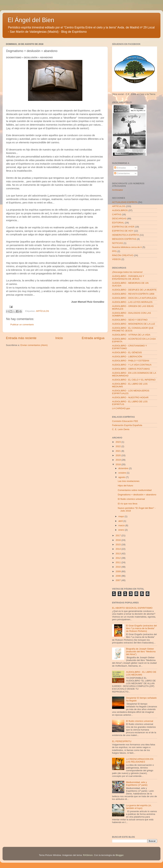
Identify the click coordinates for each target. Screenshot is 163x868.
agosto (122, 477)
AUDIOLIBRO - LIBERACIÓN (127, 357)
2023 (119, 442)
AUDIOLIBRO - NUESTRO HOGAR (130, 397)
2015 (119, 545)
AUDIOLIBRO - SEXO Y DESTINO (130, 320)
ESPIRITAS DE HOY (123, 231)
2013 (119, 554)
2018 (119, 464)
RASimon (88, 855)
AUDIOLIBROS (120, 210)
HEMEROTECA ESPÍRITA (126, 235)
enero (122, 530)
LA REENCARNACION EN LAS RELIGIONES (140, 760)
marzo (122, 525)
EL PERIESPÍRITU (122, 741)
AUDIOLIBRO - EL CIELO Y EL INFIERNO (134, 380)
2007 (119, 580)
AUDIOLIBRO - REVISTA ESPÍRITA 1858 (133, 294)
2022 (119, 446)
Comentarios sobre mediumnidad (135, 490)
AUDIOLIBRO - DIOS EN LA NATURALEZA (134, 298)
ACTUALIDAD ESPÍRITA (125, 202)
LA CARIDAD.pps (121, 408)
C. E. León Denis (121, 429)
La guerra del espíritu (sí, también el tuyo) (139, 807)
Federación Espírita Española (127, 425)
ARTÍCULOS (42, 311)
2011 (119, 562)
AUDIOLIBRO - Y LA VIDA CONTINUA (132, 365)
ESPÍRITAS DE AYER (123, 227)
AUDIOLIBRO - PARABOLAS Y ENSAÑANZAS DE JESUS (128, 277)
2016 (119, 540)
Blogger (120, 855)
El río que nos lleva (128, 504)
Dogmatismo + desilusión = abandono (137, 495)
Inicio (59, 338)
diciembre (124, 468)
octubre (123, 473)
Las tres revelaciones (129, 481)
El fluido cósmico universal (131, 499)
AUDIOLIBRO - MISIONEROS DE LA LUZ (134, 324)
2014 (119, 549)
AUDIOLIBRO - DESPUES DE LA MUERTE (134, 290)
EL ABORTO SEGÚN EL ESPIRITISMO (132, 608)
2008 (119, 576)
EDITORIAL (118, 223)
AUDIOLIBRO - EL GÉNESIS (127, 352)
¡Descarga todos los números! (127, 272)
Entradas (120, 168)
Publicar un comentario (22, 325)
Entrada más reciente (21, 338)
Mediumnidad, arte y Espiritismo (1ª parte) (137, 784)
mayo (121, 516)
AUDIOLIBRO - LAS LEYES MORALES (132, 302)
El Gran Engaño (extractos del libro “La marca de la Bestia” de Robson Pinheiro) (141, 628)
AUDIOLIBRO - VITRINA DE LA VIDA (131, 335)
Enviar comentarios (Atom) (34, 345)
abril (121, 521)
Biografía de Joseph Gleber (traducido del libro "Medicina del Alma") (141, 652)
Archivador (118, 190)
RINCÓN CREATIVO (123, 255)
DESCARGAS (119, 219)
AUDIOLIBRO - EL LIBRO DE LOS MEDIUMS (141, 673)
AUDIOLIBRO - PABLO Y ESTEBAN (131, 361)
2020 (119, 455)
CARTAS (117, 214)
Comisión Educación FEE (125, 421)
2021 (119, 451)
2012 (119, 558)
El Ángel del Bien (31, 20)
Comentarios (122, 173)
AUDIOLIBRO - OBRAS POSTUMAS (131, 369)
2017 (119, 535)
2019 (119, 460)
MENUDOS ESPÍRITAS (124, 239)
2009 (119, 571)
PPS (114, 251)
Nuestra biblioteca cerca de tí (127, 247)
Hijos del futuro (125, 486)
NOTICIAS (117, 243)
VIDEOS (116, 259)
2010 (119, 567)
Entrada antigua (93, 338)
